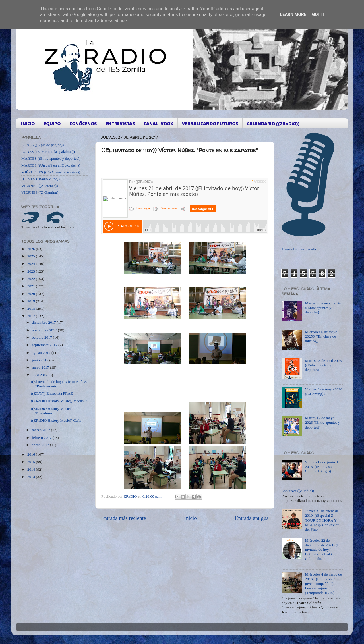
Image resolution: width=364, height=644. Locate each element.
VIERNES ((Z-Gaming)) (41, 192)
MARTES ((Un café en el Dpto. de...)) (51, 165)
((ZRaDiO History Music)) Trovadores (52, 411)
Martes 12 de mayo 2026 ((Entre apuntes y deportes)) (322, 422)
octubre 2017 (42, 337)
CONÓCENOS (83, 123)
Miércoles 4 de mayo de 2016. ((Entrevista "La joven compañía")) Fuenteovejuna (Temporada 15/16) (323, 583)
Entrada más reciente (123, 518)
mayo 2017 (41, 367)
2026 (32, 249)
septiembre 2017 (45, 345)
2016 (32, 454)
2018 (32, 309)
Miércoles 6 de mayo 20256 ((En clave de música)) (321, 336)
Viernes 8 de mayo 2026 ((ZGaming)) (323, 391)
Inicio (191, 518)
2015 (32, 462)
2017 (32, 316)
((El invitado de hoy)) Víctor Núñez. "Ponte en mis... (59, 384)
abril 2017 (40, 375)
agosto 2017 (42, 353)
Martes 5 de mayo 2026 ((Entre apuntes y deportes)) (323, 308)
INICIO (28, 123)
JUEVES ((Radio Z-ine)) (41, 179)
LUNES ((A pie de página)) (43, 145)
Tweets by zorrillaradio (299, 249)
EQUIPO (52, 123)
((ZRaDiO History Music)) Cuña (56, 420)
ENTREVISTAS (120, 123)
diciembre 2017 (44, 322)
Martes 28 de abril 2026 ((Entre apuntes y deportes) (323, 365)
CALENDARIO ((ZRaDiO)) (273, 123)
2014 (32, 469)
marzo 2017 (41, 430)
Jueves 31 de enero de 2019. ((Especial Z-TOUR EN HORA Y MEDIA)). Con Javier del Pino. (322, 520)
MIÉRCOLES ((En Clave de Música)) (51, 172)
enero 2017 (41, 445)
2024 (32, 264)
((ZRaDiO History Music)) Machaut (59, 401)
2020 (32, 294)
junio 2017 (41, 360)
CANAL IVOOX (158, 123)
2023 (32, 271)
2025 (32, 256)
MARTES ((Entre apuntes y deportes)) (51, 158)
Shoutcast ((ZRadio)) (298, 491)
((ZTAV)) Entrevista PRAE (52, 393)
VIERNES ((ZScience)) (40, 186)
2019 (32, 301)
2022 (32, 279)
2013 (32, 477)
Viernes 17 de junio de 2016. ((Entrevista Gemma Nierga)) (322, 467)
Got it (318, 14)
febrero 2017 (42, 438)
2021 (32, 286)
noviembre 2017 (45, 330)
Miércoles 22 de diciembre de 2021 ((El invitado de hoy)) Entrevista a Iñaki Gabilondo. (323, 550)
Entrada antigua (252, 518)
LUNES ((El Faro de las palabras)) (48, 152)
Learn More (293, 14)
